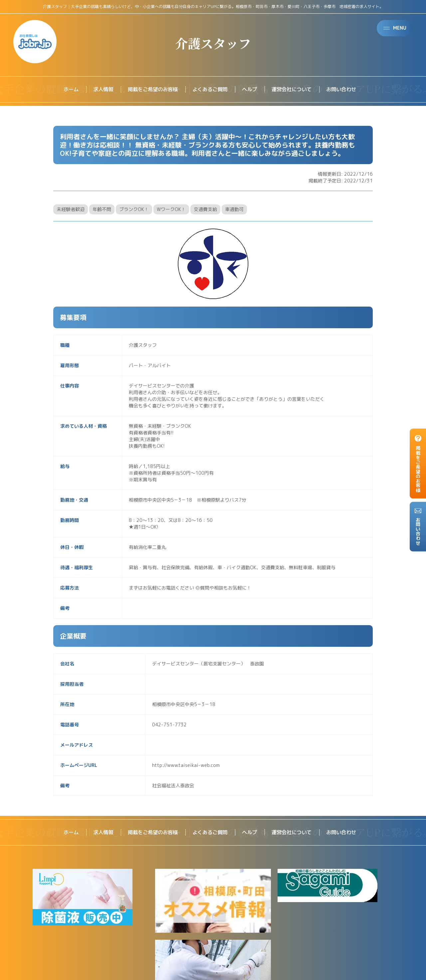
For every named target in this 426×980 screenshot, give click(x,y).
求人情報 (98, 90)
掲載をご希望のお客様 (150, 90)
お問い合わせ (347, 90)
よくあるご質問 (210, 90)
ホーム (65, 90)
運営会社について (295, 90)
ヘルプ (251, 90)
